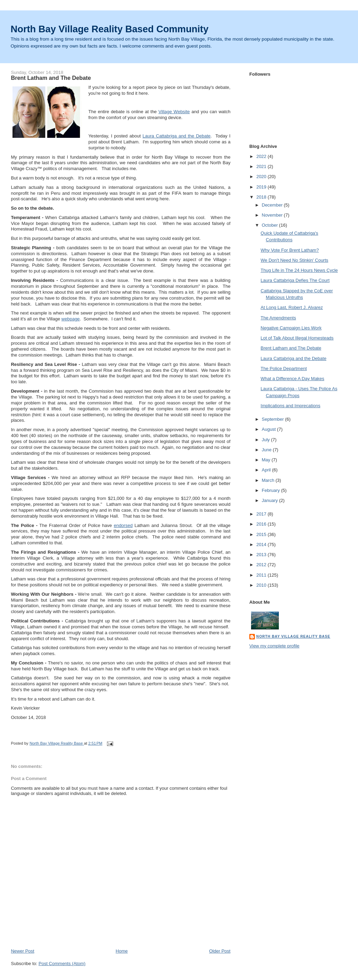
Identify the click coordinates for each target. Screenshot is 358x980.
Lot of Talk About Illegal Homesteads (297, 338)
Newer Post (22, 951)
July (267, 440)
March (269, 480)
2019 (262, 187)
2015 (262, 534)
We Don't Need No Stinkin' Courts (295, 260)
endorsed (123, 525)
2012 (262, 565)
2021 (262, 166)
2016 (262, 524)
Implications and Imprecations (291, 406)
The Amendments (278, 318)
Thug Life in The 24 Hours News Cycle (299, 270)
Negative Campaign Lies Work (291, 328)
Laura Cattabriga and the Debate (177, 136)
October (270, 225)
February (272, 490)
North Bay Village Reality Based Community (110, 29)
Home (122, 951)
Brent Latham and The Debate (291, 348)
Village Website (174, 112)
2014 (262, 545)
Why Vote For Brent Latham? (290, 250)
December (273, 205)
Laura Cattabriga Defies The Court (295, 280)
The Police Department (284, 368)
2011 (262, 575)
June (267, 450)
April (267, 470)
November (273, 215)
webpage (71, 319)
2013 (262, 555)
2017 (262, 514)
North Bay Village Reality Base (293, 636)
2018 (262, 197)
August (269, 429)
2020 (262, 177)
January (270, 500)
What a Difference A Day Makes (293, 379)
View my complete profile (274, 646)
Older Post (220, 951)
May (267, 460)
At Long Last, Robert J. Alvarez (292, 307)
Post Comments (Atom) (62, 964)
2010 (262, 585)
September (273, 419)
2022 (262, 156)
